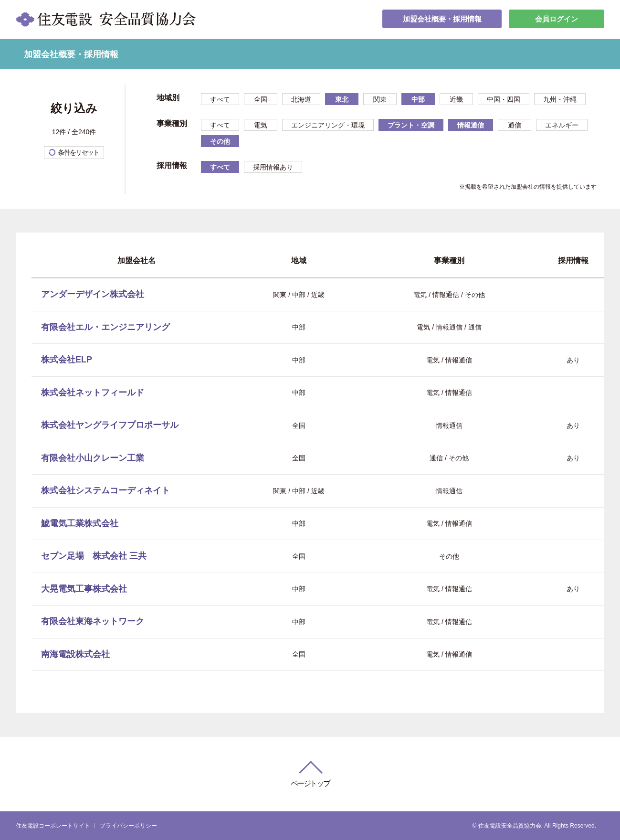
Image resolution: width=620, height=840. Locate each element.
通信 (515, 125)
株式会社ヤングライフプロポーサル (110, 425)
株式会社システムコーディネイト (105, 490)
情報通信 (471, 125)
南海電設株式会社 (75, 654)
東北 (342, 99)
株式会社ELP (67, 360)
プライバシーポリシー (128, 826)
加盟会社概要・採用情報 (442, 19)
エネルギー (562, 125)
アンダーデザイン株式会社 (93, 294)
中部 (418, 99)
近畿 (456, 99)
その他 (220, 141)
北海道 (301, 99)
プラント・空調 (411, 125)
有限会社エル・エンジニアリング (105, 327)
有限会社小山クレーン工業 (93, 458)
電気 (261, 125)
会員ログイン (557, 19)
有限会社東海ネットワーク (93, 621)
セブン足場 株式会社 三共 (94, 556)
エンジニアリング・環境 (328, 125)
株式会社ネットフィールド (93, 393)
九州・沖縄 (560, 99)
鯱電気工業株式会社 (80, 523)
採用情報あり (273, 167)
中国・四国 (504, 99)
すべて (220, 99)
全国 (261, 99)
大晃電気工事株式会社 (84, 589)
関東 (380, 99)
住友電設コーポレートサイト (53, 826)
